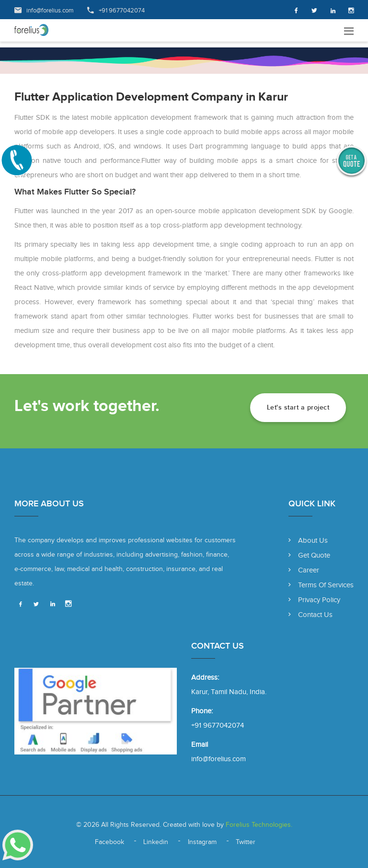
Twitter (246, 842)
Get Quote (309, 555)
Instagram (202, 842)
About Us (308, 541)
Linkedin (156, 842)
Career (304, 570)
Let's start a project (298, 407)
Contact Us (310, 615)
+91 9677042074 (122, 11)
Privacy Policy (314, 600)
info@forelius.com (50, 11)
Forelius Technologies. (258, 825)
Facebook (109, 842)
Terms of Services (321, 585)
